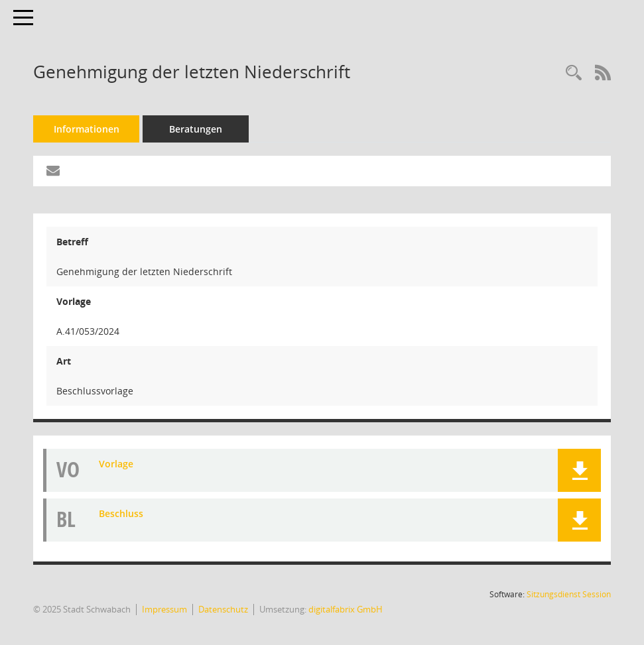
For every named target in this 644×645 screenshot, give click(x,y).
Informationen (87, 129)
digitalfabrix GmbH (346, 609)
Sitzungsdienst (569, 594)
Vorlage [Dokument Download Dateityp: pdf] (116, 464)
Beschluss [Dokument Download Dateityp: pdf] (121, 513)
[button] (579, 470)
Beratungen (196, 129)
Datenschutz (223, 609)
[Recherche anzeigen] (574, 73)
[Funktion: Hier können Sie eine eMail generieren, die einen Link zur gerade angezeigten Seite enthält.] (53, 171)
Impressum (164, 609)
